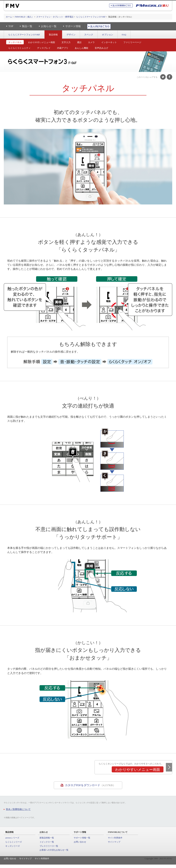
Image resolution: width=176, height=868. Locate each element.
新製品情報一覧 (47, 838)
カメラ (91, 42)
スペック (89, 35)
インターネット (109, 42)
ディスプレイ (44, 48)
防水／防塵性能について (18, 809)
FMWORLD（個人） (24, 17)
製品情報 (53, 35)
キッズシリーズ (13, 846)
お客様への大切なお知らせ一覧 (54, 850)
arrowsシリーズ (12, 838)
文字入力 (66, 42)
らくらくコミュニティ (19, 48)
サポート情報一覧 (82, 838)
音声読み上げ (101, 48)
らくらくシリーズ (14, 842)
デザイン (71, 35)
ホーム (9, 17)
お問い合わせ (80, 842)
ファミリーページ (132, 42)
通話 (79, 42)
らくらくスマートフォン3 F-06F (91, 17)
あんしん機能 (81, 48)
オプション (108, 35)
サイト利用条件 (115, 838)
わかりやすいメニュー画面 (42, 42)
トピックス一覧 (47, 842)
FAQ (124, 35)
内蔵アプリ (63, 48)
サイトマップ (114, 842)
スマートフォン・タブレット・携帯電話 (55, 17)
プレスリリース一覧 (49, 846)
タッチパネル (15, 42)
